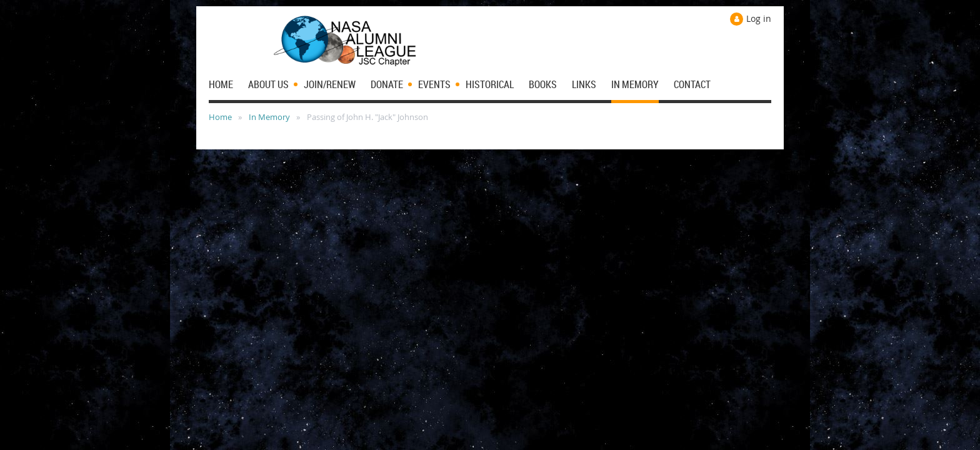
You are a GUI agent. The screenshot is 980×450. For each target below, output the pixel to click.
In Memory (269, 117)
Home (220, 117)
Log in (759, 18)
